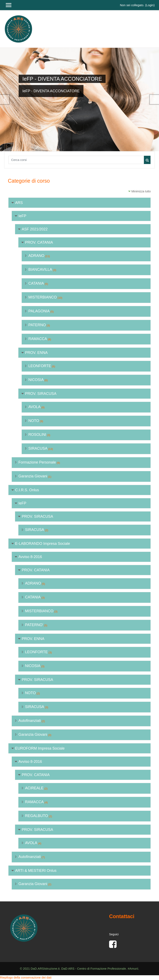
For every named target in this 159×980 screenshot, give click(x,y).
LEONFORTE (40, 366)
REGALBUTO (37, 816)
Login (150, 5)
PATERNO (37, 325)
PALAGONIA (39, 311)
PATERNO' (34, 625)
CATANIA (36, 283)
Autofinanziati (30, 721)
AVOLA (34, 407)
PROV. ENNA (36, 353)
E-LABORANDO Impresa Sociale (43, 544)
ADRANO (36, 256)
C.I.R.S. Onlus (27, 490)
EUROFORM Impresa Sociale (40, 748)
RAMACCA (38, 339)
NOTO (34, 421)
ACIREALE (34, 788)
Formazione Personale (37, 462)
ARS (19, 203)
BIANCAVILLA (40, 270)
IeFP (22, 216)
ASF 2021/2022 (35, 229)
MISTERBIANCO (43, 297)
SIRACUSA (38, 448)
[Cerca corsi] (76, 160)
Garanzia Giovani (33, 476)
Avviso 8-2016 (30, 557)
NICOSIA (36, 380)
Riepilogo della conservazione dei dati (26, 978)
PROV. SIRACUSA (41, 394)
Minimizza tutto (141, 191)
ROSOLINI (37, 435)
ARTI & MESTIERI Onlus (36, 871)
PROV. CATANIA (39, 242)
